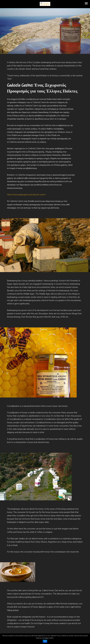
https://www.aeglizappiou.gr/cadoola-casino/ (26, 195)
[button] (86, 3)
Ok (45, 641)
